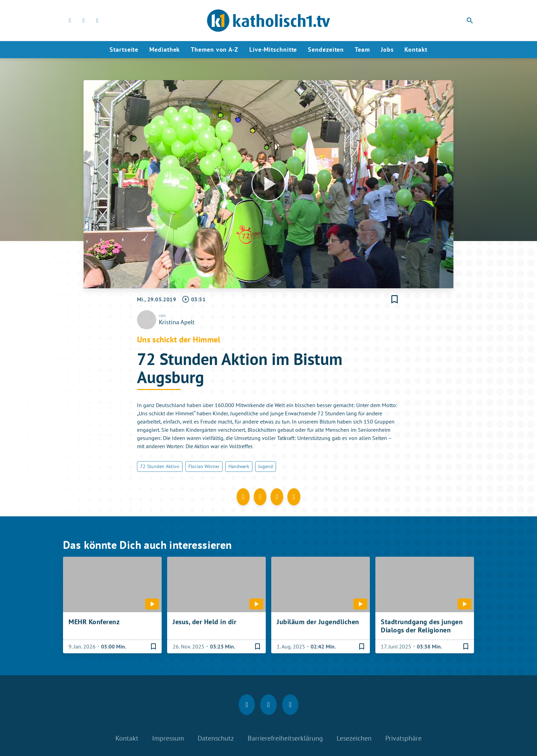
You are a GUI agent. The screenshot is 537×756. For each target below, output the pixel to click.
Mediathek (165, 49)
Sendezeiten (326, 49)
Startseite (124, 49)
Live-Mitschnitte (273, 49)
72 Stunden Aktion (160, 466)
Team (362, 49)
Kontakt (416, 49)
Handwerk (239, 466)
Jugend (266, 466)
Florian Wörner (204, 466)
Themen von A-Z (215, 49)
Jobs (387, 49)
